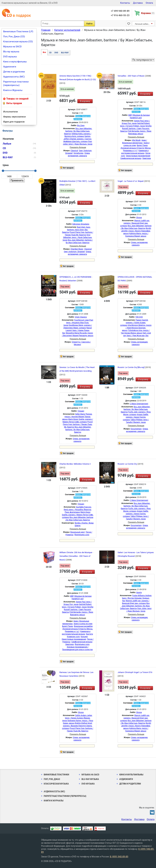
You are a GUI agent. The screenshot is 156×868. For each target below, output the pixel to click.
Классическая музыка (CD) (18, 42)
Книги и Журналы (13, 90)
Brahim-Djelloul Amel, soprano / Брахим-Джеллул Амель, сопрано (77, 726)
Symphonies (78, 153)
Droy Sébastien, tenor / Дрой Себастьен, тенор (77, 237)
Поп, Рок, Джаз (52, 779)
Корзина (148, 13)
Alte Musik (136, 140)
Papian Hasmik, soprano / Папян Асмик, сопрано (134, 323)
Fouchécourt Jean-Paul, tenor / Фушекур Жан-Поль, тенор (78, 323)
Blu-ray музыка (11, 52)
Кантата (89, 634)
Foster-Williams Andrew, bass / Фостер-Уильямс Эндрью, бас (137, 598)
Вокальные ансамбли (83, 626)
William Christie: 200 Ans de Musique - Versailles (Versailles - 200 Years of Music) (76, 556)
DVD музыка (10, 57)
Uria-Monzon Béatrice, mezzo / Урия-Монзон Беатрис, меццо (137, 328)
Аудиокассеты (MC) (14, 77)
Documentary (136, 429)
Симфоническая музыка (131, 158)
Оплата (149, 3)
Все (44, 52)
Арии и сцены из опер (83, 624)
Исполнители (11, 112)
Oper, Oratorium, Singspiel (74, 252)
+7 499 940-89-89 (120, 11)
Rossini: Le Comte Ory (128, 464)
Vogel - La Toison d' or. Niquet (131, 181)
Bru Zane (81, 125)
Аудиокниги (10, 67)
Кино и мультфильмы (15, 62)
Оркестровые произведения (138, 156)
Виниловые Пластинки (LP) (18, 31)
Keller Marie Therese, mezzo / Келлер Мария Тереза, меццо (77, 417)
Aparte (139, 593)
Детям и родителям (14, 72)
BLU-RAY (65, 53)
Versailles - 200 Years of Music (131, 76)
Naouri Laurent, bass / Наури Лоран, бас (77, 330)
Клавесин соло (73, 637)
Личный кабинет (143, 24)
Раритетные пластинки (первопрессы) (16, 83)
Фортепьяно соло (82, 535)
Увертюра (147, 158)
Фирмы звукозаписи (14, 117)
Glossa (139, 218)
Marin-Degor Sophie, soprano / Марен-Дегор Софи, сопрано (78, 515)
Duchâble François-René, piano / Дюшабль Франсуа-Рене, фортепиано (78, 510)
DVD (56, 53)
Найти (89, 24)
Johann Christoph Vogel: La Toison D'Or (135, 672)
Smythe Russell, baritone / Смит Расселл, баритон (136, 129)
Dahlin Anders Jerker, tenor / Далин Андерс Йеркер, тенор (77, 718)
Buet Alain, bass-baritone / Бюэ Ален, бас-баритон (76, 230)
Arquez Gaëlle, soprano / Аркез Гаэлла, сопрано (136, 417)
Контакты (125, 3)
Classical (74, 151)
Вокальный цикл (78, 532)
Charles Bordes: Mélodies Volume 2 (75, 464)
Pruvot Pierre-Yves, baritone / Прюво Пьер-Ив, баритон (78, 424)
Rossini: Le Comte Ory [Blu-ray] (131, 367)
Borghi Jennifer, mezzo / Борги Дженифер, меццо (136, 231)
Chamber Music (77, 249)
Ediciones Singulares (81, 224)
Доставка (138, 3)
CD (50, 53)
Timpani (81, 411)
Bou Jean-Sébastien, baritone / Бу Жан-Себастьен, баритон (78, 131)
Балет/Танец (142, 145)
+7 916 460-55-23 (120, 15)
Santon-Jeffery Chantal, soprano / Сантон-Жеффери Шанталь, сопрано (77, 139)
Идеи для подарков (14, 122)
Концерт (84, 637)
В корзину (85, 101)
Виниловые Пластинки (56, 775)
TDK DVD (139, 317)
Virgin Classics (81, 317)
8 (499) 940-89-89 (119, 857)
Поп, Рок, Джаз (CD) (14, 37)
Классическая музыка (56, 784)
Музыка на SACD (12, 47)
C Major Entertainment (139, 404)
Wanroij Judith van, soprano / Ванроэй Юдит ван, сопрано (135, 223)
